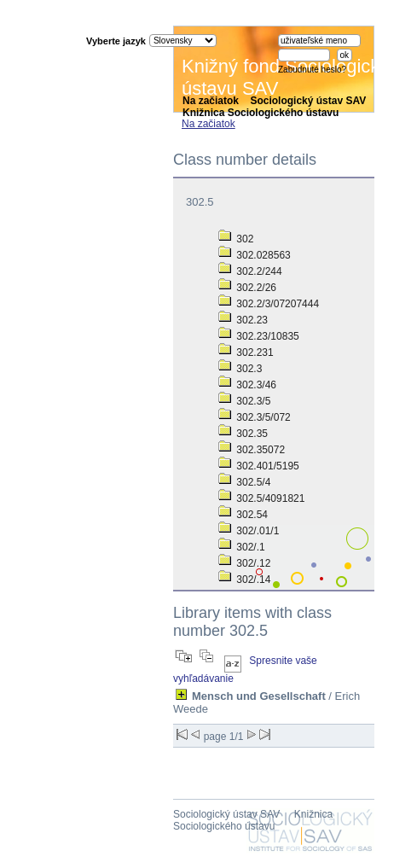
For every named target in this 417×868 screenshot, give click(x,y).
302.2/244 (250, 271)
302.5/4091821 (261, 498)
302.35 (243, 434)
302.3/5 (244, 401)
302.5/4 (244, 482)
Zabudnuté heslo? (312, 70)
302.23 (243, 320)
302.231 (246, 352)
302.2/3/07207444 (269, 304)
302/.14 (244, 580)
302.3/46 (247, 385)
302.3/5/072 (255, 417)
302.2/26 (247, 288)
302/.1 (242, 547)
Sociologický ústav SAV (308, 101)
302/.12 (244, 563)
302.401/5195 (259, 466)
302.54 (243, 515)
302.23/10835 (259, 336)
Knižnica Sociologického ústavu (261, 113)
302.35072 (252, 450)
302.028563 (255, 255)
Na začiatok (211, 101)
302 (236, 239)
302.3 (240, 369)
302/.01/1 (249, 531)
